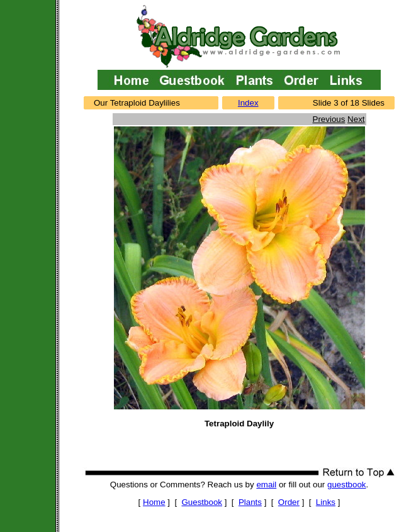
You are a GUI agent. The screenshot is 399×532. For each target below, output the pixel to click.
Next (356, 119)
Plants (250, 502)
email (266, 485)
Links (326, 502)
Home (154, 502)
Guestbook (202, 502)
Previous (329, 119)
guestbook (347, 485)
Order (289, 502)
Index (248, 103)
